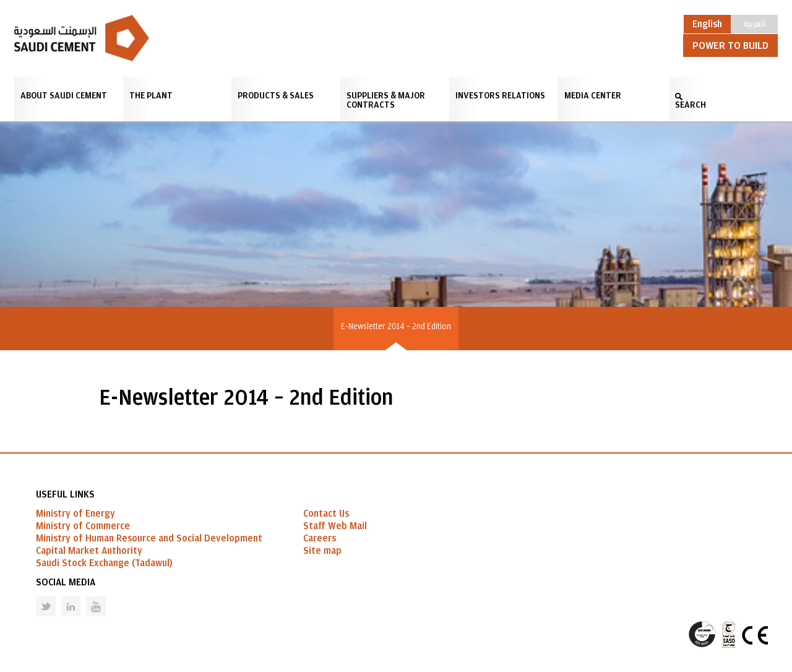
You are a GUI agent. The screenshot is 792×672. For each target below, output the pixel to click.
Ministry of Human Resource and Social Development (149, 538)
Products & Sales (276, 96)
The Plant (151, 96)
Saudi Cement (82, 38)
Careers (320, 538)
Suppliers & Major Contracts (386, 100)
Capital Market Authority (89, 551)
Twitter (37, 597)
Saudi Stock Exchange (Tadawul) (104, 563)
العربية (755, 23)
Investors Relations (500, 96)
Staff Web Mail (335, 526)
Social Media (66, 582)
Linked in (63, 597)
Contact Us (326, 514)
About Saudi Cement (64, 96)
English (707, 24)
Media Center (593, 96)
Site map (322, 551)
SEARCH (691, 105)
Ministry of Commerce (83, 526)
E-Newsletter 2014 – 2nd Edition (396, 327)
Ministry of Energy (75, 514)
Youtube (88, 597)
